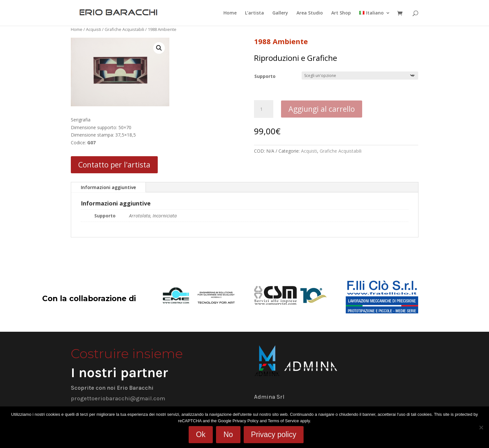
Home (230, 13)
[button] (159, 48)
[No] (481, 427)
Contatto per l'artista (114, 165)
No (228, 434)
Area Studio (310, 13)
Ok (201, 434)
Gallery (280, 13)
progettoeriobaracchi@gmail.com (118, 398)
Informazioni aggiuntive (108, 187)
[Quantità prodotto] (264, 109)
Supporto (265, 76)
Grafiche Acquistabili (124, 29)
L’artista (254, 13)
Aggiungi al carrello (322, 109)
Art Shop (341, 13)
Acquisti (94, 29)
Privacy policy (274, 434)
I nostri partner (119, 373)
